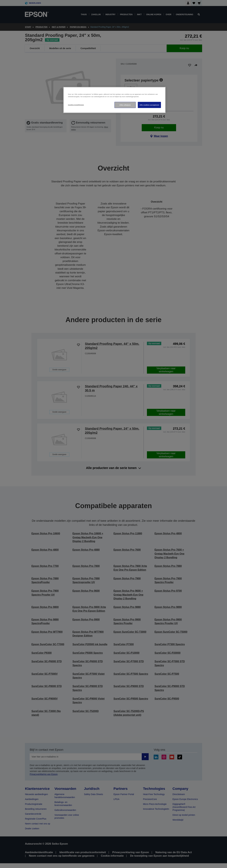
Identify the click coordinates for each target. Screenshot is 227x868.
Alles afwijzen (125, 105)
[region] (114, 100)
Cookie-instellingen (76, 105)
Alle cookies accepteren (149, 105)
